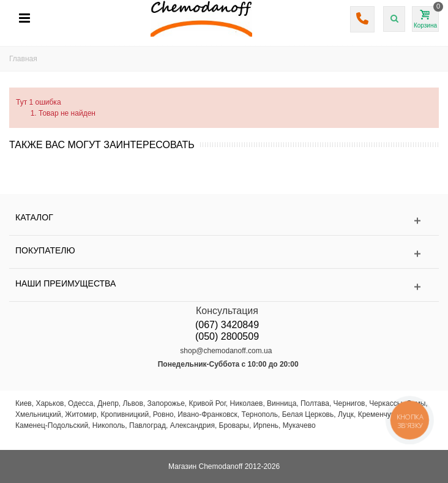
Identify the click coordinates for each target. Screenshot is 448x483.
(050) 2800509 (227, 336)
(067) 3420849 (227, 325)
